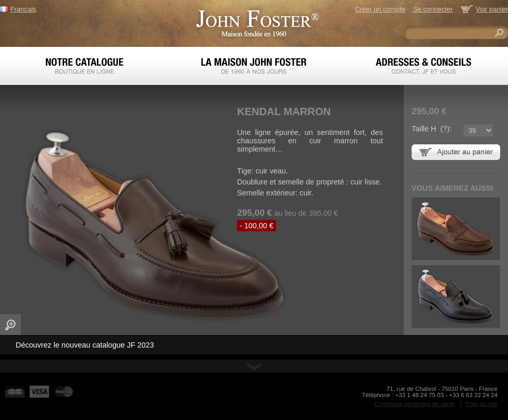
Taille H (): (432, 129)
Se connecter (433, 9)
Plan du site (482, 404)
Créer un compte (380, 9)
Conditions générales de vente (415, 404)
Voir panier (492, 9)
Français (23, 9)
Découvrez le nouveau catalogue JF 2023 (85, 345)
